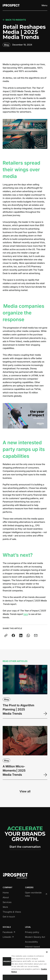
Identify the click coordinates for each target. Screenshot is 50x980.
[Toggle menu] (44, 5)
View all (25, 791)
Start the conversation (25, 847)
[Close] (47, 956)
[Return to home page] (11, 5)
